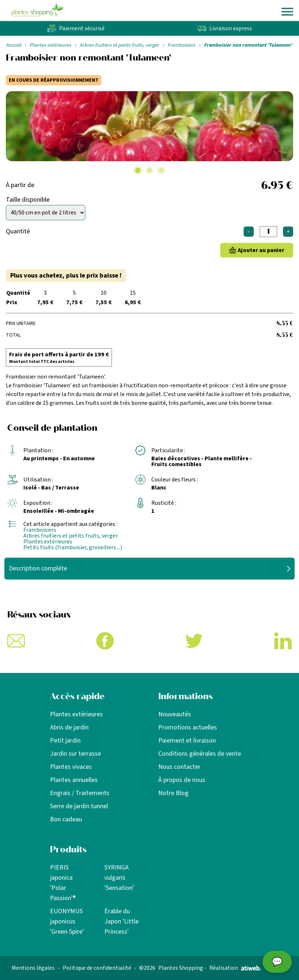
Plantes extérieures (50, 45)
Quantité (18, 231)
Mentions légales (33, 968)
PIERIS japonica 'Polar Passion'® (63, 883)
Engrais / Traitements (80, 793)
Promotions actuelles (188, 727)
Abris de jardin (69, 727)
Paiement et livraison (187, 741)
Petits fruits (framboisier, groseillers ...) (73, 547)
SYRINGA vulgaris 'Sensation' (119, 878)
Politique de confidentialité (97, 968)
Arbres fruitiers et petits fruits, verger (119, 45)
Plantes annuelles (74, 780)
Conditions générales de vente (200, 754)
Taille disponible (28, 200)
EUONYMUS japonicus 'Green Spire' (67, 921)
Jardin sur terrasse (75, 754)
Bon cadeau (66, 819)
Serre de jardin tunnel (79, 806)
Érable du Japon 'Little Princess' (121, 921)
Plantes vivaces (71, 767)
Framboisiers (181, 45)
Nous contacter (179, 767)
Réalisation (235, 968)
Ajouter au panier (261, 250)
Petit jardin (65, 741)
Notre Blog (173, 793)
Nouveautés (175, 714)
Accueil (13, 45)
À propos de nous (182, 780)
